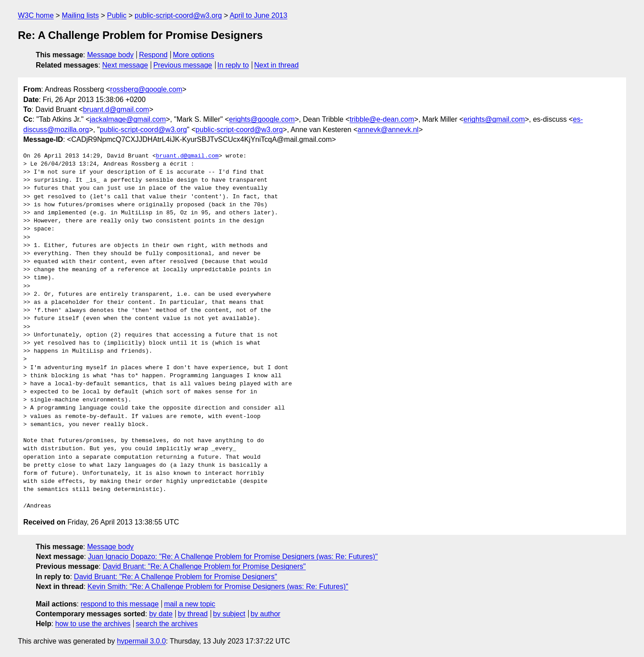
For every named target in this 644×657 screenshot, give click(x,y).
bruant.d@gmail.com (116, 109)
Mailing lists (80, 15)
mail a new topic (190, 604)
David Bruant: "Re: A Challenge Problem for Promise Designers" (204, 566)
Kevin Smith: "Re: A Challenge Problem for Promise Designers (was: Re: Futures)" (218, 587)
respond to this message (119, 604)
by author (265, 614)
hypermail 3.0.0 (141, 641)
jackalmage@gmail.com (128, 119)
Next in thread (276, 65)
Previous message (183, 65)
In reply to (233, 65)
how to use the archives (93, 624)
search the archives (167, 624)
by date (161, 614)
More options (194, 55)
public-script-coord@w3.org (178, 15)
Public (117, 15)
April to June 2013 (258, 15)
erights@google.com (262, 119)
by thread (193, 614)
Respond (153, 55)
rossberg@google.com (146, 89)
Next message (125, 65)
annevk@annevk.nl (388, 130)
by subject (229, 614)
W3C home (36, 15)
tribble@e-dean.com (382, 119)
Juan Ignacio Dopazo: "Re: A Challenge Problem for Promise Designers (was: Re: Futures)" (233, 557)
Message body (110, 55)
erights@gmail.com (494, 119)
